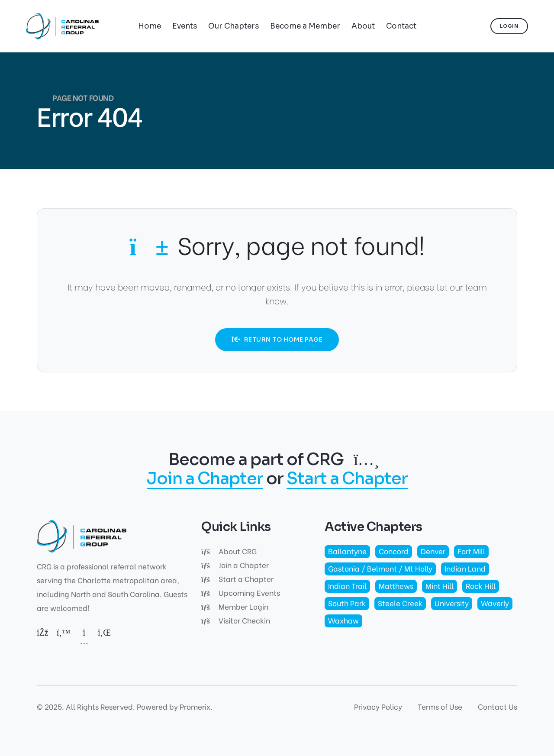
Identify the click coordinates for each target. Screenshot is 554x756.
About (363, 26)
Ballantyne (347, 551)
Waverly (495, 603)
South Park (347, 603)
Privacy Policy (378, 706)
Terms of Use (440, 706)
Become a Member (305, 26)
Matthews (396, 586)
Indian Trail (347, 586)
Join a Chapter (205, 479)
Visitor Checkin (236, 620)
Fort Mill (471, 551)
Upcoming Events (241, 593)
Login (509, 26)
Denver (433, 551)
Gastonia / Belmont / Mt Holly (380, 568)
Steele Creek (400, 603)
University (452, 603)
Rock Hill (481, 586)
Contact (401, 26)
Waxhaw (343, 620)
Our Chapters (234, 26)
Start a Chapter (347, 479)
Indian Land (465, 568)
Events (185, 26)
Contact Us (498, 706)
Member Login (235, 606)
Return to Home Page (277, 339)
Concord (394, 551)
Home (150, 26)
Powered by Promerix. (175, 706)
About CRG (229, 551)
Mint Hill (440, 586)
